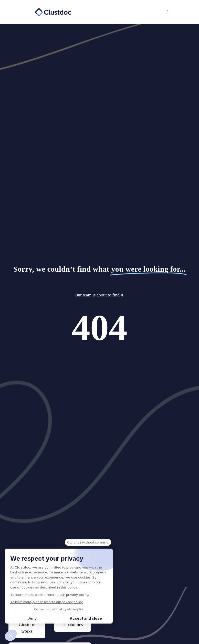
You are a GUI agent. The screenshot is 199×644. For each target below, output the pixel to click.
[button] (135, 12)
